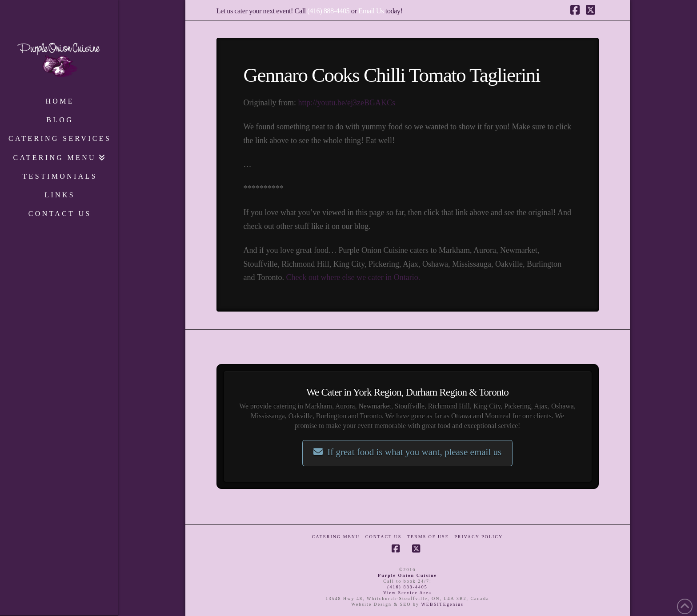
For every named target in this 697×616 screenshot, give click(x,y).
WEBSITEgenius (442, 604)
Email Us (371, 11)
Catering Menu (336, 537)
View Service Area (407, 593)
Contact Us (384, 537)
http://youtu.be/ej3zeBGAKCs (346, 103)
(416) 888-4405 (328, 11)
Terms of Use (428, 537)
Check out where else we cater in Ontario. (353, 277)
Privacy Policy (479, 537)
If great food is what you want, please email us (407, 452)
